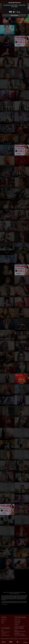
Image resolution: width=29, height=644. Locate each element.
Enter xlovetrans (14, 15)
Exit (14, 9)
